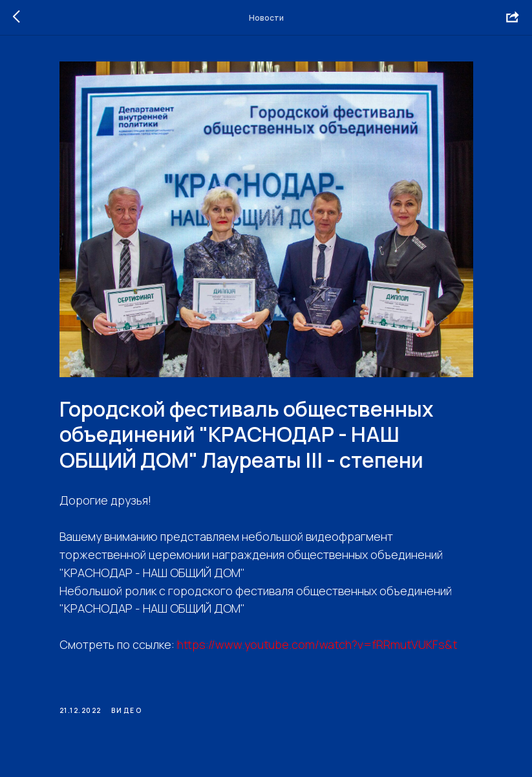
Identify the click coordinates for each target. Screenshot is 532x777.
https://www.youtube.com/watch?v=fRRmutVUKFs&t (317, 644)
